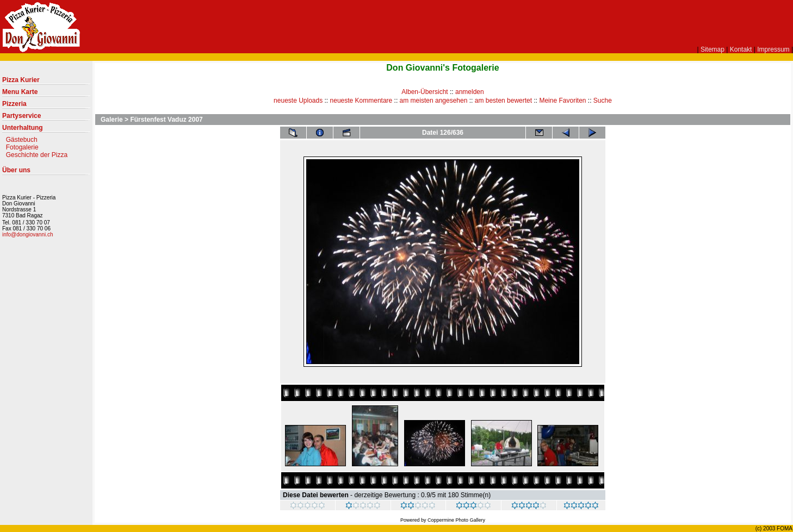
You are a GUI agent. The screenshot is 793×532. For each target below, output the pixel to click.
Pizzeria (46, 106)
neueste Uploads (298, 101)
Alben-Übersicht (425, 92)
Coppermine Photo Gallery (456, 520)
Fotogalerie (22, 147)
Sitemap (713, 49)
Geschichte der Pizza (37, 155)
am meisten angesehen (434, 101)
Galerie (112, 120)
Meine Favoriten (562, 101)
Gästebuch (22, 140)
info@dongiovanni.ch (28, 234)
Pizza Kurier (46, 82)
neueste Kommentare (361, 101)
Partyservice (46, 118)
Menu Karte (46, 94)
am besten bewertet (503, 101)
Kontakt (741, 49)
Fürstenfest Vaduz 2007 (166, 120)
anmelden (470, 92)
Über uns (46, 172)
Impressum (773, 49)
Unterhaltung (46, 130)
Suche (603, 101)
